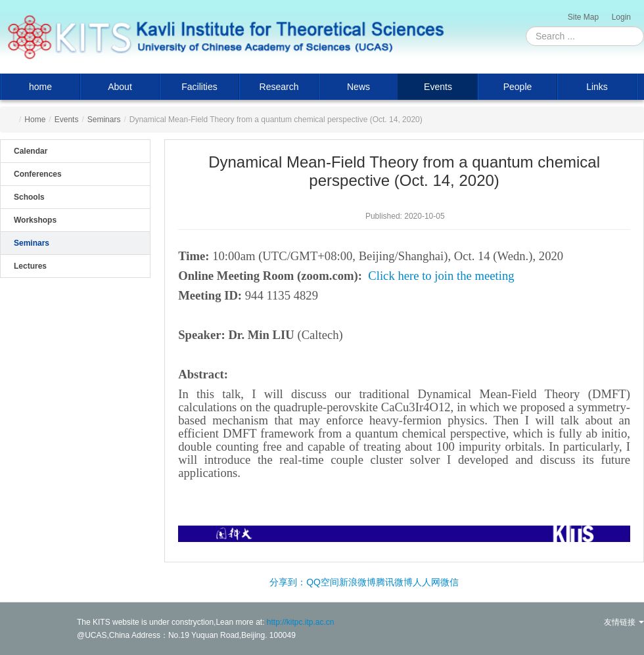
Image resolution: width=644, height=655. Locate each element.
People (518, 87)
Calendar (31, 151)
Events (438, 87)
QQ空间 (323, 582)
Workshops (35, 220)
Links (597, 87)
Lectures (30, 266)
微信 (449, 582)
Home (35, 120)
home (40, 87)
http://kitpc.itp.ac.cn (301, 622)
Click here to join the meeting (441, 276)
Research (279, 87)
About (120, 87)
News (358, 87)
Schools (29, 197)
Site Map (583, 17)
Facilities (199, 87)
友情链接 (624, 622)
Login (621, 17)
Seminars (104, 120)
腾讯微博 (394, 582)
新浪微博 (357, 582)
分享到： (288, 582)
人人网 (426, 582)
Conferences (38, 174)
